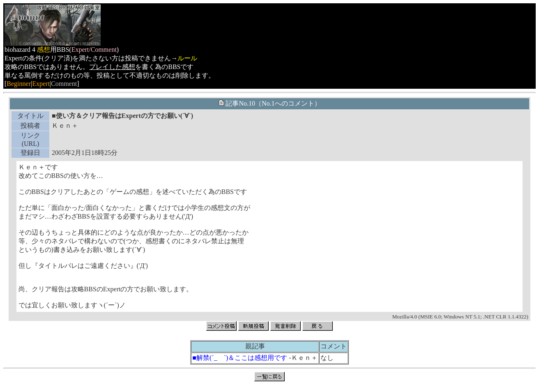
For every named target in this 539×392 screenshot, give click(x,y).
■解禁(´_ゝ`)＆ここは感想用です (240, 358)
